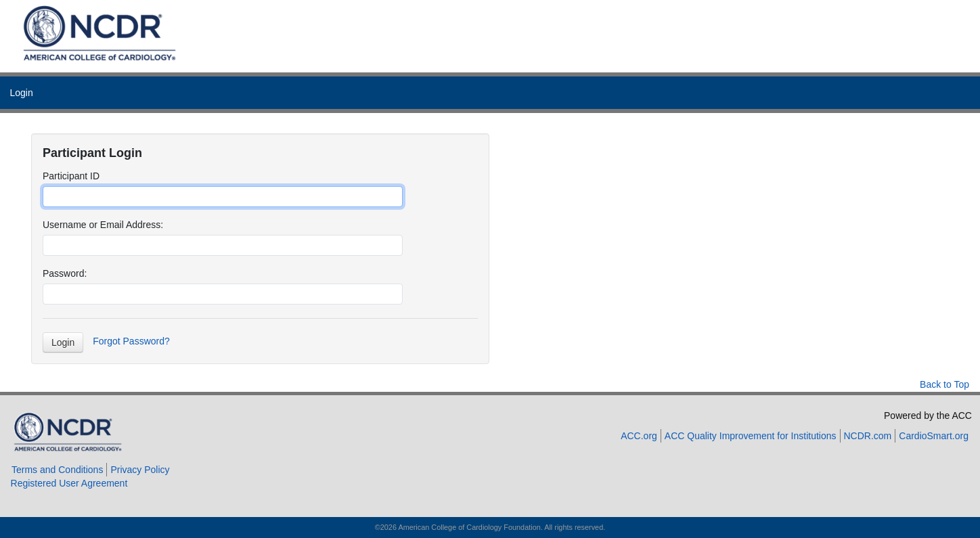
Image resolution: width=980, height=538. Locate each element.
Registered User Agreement (69, 483)
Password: (65, 273)
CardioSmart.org (934, 436)
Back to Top (944, 384)
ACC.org (639, 436)
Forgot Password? (131, 341)
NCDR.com (868, 436)
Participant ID (71, 176)
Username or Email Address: (103, 225)
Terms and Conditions (57, 470)
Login (21, 93)
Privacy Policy (140, 470)
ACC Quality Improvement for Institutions (751, 436)
